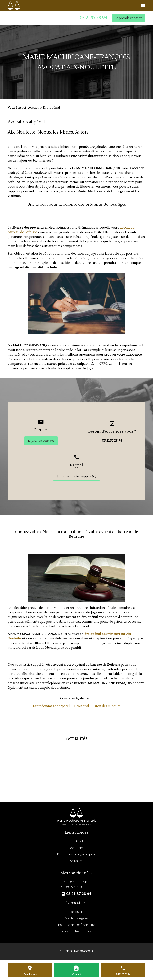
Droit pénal (76, 848)
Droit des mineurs (107, 706)
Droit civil (82, 706)
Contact (76, 974)
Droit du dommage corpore (77, 854)
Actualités (77, 861)
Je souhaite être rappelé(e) (76, 476)
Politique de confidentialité (77, 925)
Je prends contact (128, 18)
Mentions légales (77, 918)
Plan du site (77, 912)
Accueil (34, 108)
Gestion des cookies (77, 931)
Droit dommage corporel (51, 706)
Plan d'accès (30, 974)
